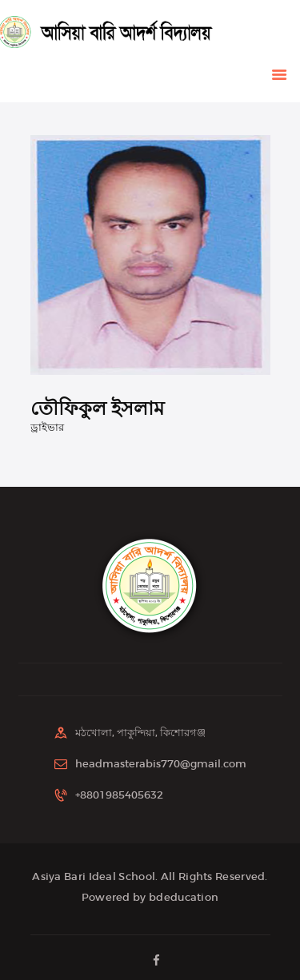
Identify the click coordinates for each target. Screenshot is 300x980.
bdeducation (184, 897)
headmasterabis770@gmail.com (161, 764)
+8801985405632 (119, 795)
